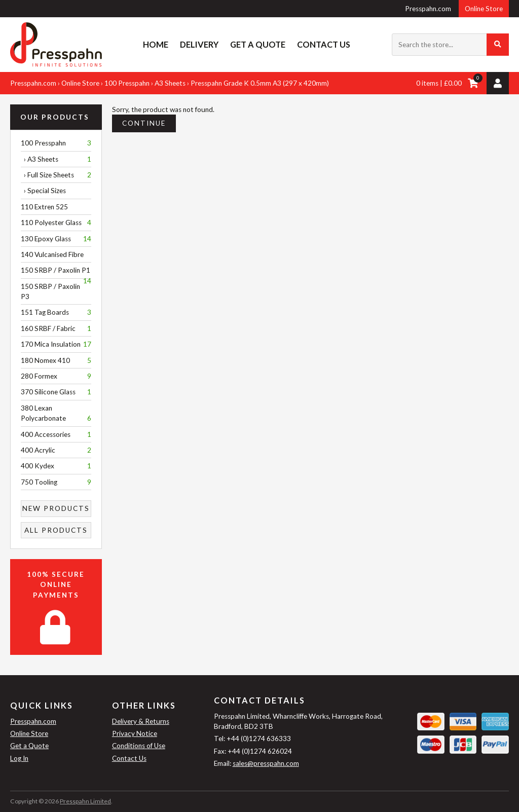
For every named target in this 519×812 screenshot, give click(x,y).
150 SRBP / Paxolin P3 (50, 291)
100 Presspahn (127, 83)
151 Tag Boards (56, 312)
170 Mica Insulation (56, 344)
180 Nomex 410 (56, 360)
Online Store (484, 9)
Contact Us (324, 44)
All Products (56, 530)
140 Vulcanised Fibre (52, 254)
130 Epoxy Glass (56, 239)
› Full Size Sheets (56, 175)
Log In (19, 758)
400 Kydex (56, 466)
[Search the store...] (450, 45)
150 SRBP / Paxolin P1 (56, 272)
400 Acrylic (56, 450)
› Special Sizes (43, 191)
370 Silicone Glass (56, 392)
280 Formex (56, 376)
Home (156, 44)
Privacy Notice (135, 733)
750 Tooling (56, 482)
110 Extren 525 (44, 207)
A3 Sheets (170, 83)
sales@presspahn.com (266, 763)
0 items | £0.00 (439, 83)
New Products (56, 508)
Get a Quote (258, 44)
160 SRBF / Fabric (56, 328)
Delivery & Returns (141, 721)
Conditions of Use (139, 746)
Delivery (199, 44)
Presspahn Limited (85, 801)
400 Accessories (56, 434)
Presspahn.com (428, 9)
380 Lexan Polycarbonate (56, 414)
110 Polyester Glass (56, 223)
